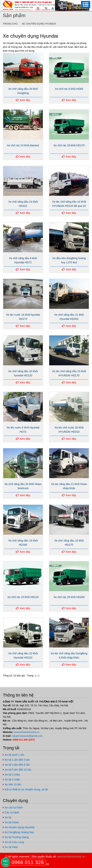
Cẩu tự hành (11, 812)
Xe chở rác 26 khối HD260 (69, 597)
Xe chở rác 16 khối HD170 (69, 145)
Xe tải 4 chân (11, 780)
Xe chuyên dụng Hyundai (39, 24)
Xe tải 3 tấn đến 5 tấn (16, 765)
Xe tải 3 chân (11, 775)
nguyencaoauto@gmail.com (27, 736)
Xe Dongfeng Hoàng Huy (18, 832)
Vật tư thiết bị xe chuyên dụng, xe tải (25, 789)
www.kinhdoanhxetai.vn (27, 732)
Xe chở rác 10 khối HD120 (23, 597)
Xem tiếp (23, 100)
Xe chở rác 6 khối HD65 (69, 89)
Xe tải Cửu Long (13, 842)
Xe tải (7, 817)
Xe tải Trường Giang (16, 837)
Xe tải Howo (11, 822)
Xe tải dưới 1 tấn (14, 755)
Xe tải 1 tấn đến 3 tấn (16, 760)
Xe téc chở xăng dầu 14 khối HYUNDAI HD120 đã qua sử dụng (69, 206)
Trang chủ (10, 24)
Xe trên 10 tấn (12, 784)
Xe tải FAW (10, 847)
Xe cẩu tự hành (13, 807)
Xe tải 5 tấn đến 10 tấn (17, 770)
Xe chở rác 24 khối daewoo (23, 145)
